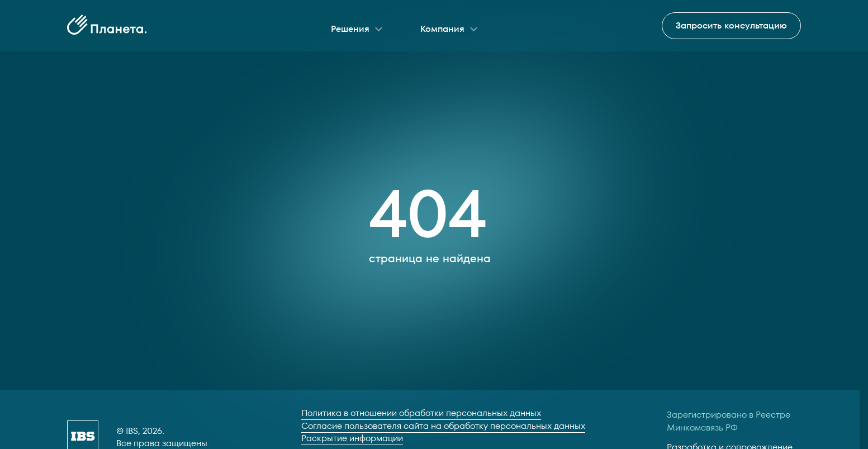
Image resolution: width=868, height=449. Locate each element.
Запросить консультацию (731, 25)
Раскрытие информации (352, 438)
